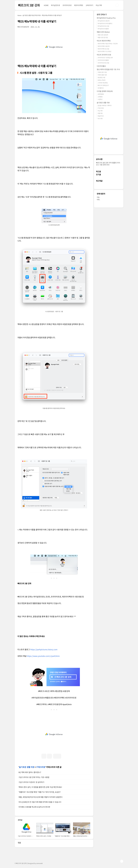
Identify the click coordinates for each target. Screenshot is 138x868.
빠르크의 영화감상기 (103, 85)
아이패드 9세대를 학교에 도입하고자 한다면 (34, 807)
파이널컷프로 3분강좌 (104, 21)
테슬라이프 (101, 116)
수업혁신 (100, 99)
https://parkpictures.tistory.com (44, 649)
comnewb (39, 863)
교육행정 (100, 97)
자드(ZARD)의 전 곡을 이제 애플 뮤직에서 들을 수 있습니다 (40, 802)
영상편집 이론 (101, 77)
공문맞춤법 (101, 94)
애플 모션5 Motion (103, 32)
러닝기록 (99, 5)
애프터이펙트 (79, 5)
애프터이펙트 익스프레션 (104, 51)
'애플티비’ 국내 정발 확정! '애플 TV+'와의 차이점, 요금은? (40, 792)
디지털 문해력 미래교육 (105, 91)
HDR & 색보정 (102, 80)
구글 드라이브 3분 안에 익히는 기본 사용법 (34, 777)
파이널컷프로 (56, 5)
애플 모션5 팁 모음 (103, 37)
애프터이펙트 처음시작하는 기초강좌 (108, 44)
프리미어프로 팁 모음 (103, 63)
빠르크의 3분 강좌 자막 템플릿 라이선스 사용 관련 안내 (108, 164)
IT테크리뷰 (41, 767)
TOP (122, 861)
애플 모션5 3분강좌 (103, 35)
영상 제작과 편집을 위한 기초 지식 (108, 69)
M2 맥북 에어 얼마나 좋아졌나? (30, 772)
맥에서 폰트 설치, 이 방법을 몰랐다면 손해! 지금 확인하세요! (40, 787)
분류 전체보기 (102, 14)
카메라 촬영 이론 (102, 75)
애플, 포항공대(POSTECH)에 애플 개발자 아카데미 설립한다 (40, 797)
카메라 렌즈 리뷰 (102, 72)
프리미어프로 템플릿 (103, 60)
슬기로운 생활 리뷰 (27, 767)
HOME (46, 5)
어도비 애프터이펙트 (104, 41)
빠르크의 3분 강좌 (29, 5)
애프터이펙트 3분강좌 (104, 46)
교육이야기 (89, 5)
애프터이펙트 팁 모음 (103, 49)
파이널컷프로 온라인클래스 (105, 23)
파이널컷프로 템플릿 (103, 29)
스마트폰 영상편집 (103, 83)
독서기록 (100, 119)
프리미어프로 (67, 5)
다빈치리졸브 (101, 66)
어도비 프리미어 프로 (104, 55)
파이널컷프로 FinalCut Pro (106, 18)
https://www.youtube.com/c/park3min (43, 656)
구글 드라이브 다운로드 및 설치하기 (31, 782)
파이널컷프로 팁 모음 (103, 26)
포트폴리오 (101, 88)
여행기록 (100, 113)
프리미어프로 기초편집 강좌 (105, 58)
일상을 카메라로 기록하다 (105, 105)
